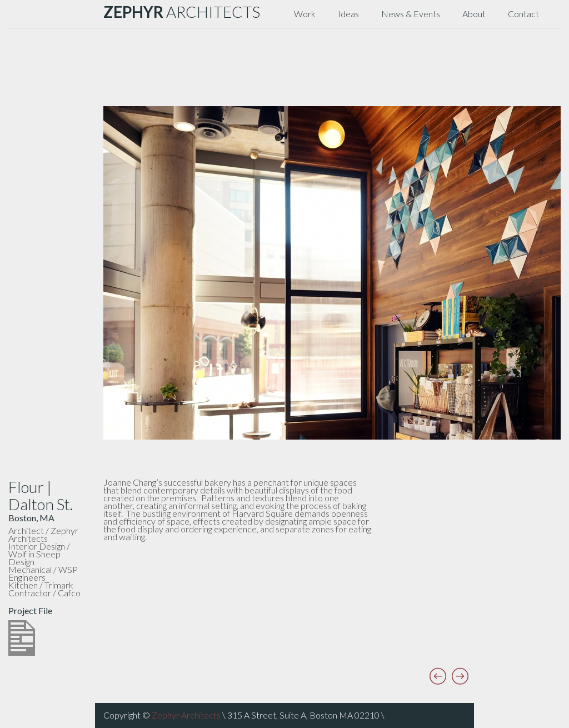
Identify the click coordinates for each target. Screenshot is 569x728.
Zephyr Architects (186, 715)
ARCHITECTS (182, 12)
